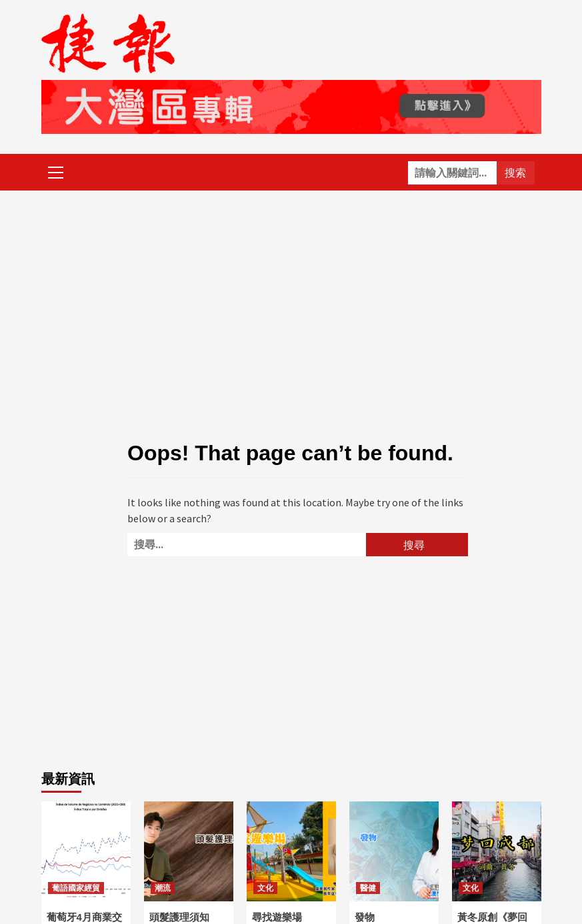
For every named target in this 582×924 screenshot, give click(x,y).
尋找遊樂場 (277, 917)
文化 (265, 888)
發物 (365, 917)
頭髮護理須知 (179, 917)
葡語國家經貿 (76, 888)
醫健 (368, 888)
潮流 (163, 888)
